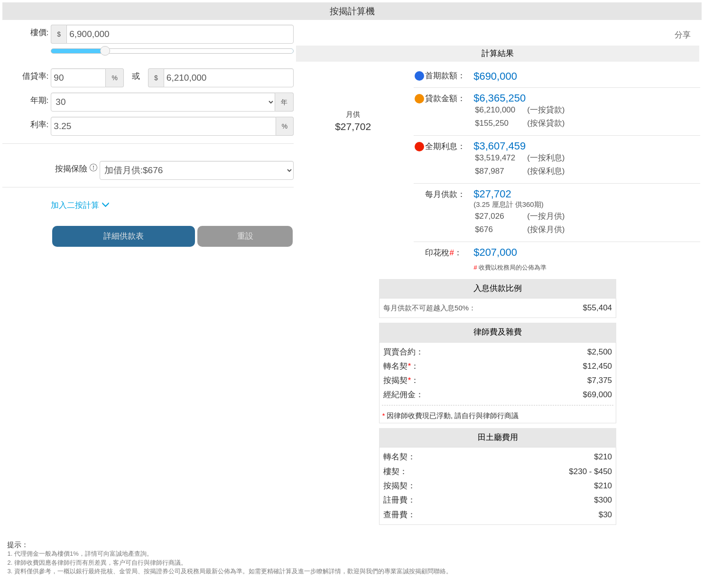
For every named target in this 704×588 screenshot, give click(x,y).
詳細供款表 (124, 236)
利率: (40, 125)
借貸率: (36, 76)
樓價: (40, 33)
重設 (245, 236)
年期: (40, 100)
